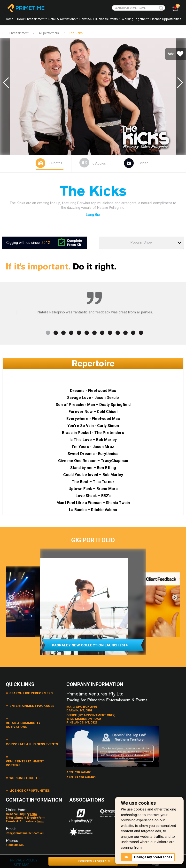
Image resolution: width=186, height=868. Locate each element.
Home (9, 19)
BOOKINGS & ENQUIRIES (93, 860)
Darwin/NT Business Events (99, 19)
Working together (134, 19)
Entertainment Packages (29, 704)
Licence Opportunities (166, 19)
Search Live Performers (28, 693)
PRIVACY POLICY (25, 844)
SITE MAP (22, 849)
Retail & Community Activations (34, 715)
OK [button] (126, 857)
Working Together (24, 748)
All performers (49, 33)
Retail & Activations (62, 19)
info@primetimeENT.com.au (25, 817)
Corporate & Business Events (33, 726)
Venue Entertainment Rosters (33, 737)
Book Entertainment (31, 19)
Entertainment (19, 33)
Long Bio (93, 214)
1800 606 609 (15, 829)
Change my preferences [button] (154, 857)
